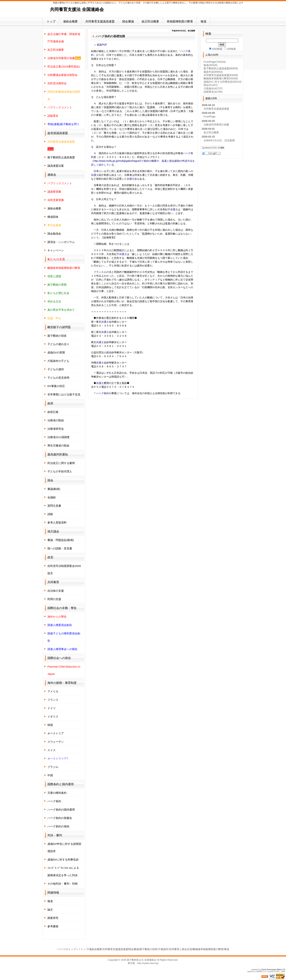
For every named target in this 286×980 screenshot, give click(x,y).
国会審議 (128, 21)
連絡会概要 (70, 21)
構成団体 (53, 217)
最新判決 (213, 72)
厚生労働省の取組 (58, 445)
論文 (50, 910)
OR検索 (230, 49)
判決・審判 (55, 835)
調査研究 (53, 918)
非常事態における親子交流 (64, 394)
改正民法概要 (150, 21)
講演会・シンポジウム (61, 242)
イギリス (53, 717)
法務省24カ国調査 (59, 437)
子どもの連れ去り (58, 344)
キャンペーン (56, 250)
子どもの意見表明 (58, 378)
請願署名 (213, 92)
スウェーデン (56, 742)
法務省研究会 (56, 429)
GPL (278, 972)
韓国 (50, 725)
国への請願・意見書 (60, 548)
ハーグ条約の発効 (58, 826)
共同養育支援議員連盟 (100, 21)
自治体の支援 (56, 591)
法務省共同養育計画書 (216, 125)
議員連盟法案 (56, 166)
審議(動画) (54, 489)
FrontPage (215, 62)
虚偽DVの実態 (56, 352)
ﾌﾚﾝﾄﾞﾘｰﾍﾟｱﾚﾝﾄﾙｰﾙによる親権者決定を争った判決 (63, 872)
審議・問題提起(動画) (61, 540)
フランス (99, 272)
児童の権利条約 (57, 793)
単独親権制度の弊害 (180, 21)
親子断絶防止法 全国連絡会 (142, 960)
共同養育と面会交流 (181, 949)
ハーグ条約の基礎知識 (110, 36)
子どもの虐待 (56, 369)
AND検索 (216, 49)
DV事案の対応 (56, 386)
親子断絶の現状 (57, 336)
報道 (204, 21)
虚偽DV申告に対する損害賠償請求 (64, 847)
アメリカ (53, 691)
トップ (51, 21)
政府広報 (53, 412)
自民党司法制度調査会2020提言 (64, 570)
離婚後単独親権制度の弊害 (208, 949)
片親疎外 (213, 88)
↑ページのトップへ (68, 949)
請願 (50, 514)
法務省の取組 (56, 420)
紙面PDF (102, 45)
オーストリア (56, 733)
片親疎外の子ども (58, 361)
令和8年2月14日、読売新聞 (219, 140)
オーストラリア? (58, 758)
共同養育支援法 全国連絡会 (77, 9)
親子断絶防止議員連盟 (61, 157)
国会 (210, 85)
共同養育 (53, 582)
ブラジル (53, 767)
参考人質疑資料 (57, 522)
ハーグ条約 (103, 393)
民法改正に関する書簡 (61, 463)
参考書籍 (53, 926)
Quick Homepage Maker (272, 970)
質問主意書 (54, 506)
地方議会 (53, 531)
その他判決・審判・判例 (62, 884)
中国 (50, 775)
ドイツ (52, 708)
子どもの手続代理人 (60, 471)
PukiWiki (259, 972)
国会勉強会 (54, 234)
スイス (52, 750)
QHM (283, 972)
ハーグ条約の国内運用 (61, 810)
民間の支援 (54, 599)
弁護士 (95, 175)
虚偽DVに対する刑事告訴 (63, 860)
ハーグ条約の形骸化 (60, 818)
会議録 (52, 497)
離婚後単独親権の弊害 (221, 78)
